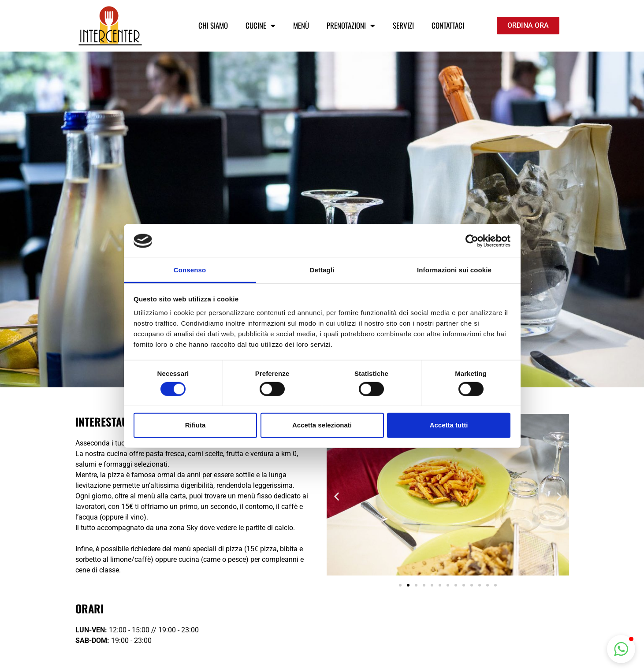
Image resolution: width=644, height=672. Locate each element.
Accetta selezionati (322, 425)
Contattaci (448, 25)
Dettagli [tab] (322, 270)
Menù (301, 25)
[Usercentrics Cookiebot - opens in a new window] (472, 241)
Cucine (261, 26)
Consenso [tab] (190, 270)
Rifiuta (195, 425)
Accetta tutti (449, 425)
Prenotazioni (351, 26)
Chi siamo (213, 25)
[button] (337, 496)
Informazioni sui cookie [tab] (454, 270)
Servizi (403, 25)
